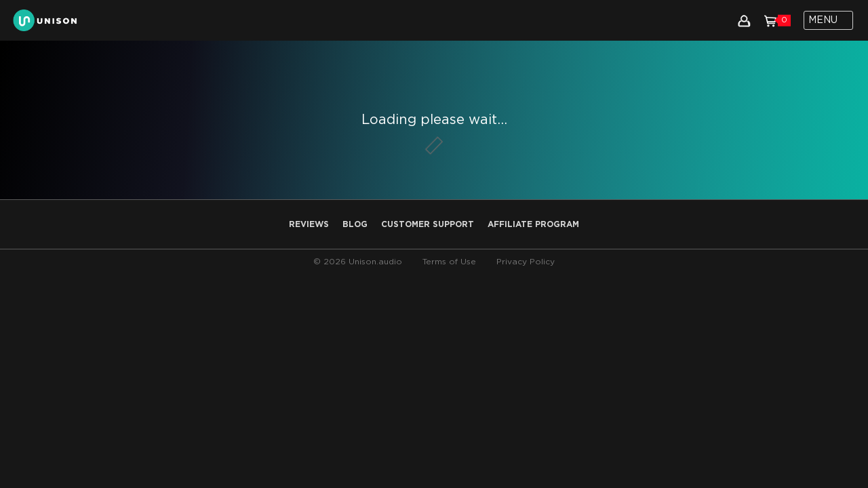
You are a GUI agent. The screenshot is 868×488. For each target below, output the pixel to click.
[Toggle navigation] (828, 20)
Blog (355, 224)
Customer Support (428, 224)
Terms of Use (449, 262)
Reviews (309, 224)
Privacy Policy (526, 262)
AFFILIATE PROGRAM (533, 224)
